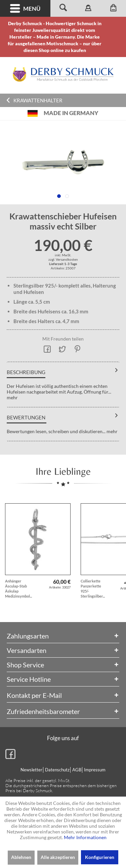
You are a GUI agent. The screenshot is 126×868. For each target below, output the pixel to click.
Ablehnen (21, 857)
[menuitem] (25, 8)
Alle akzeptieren (58, 857)
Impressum (95, 770)
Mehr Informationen (85, 837)
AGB (77, 770)
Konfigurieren (100, 857)
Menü (25, 9)
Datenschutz (57, 770)
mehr (12, 397)
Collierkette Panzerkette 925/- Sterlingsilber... (93, 589)
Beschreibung (26, 372)
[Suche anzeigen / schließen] (63, 8)
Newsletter (31, 770)
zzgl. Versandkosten (63, 259)
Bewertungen (26, 417)
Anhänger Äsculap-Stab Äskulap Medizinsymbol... (18, 589)
